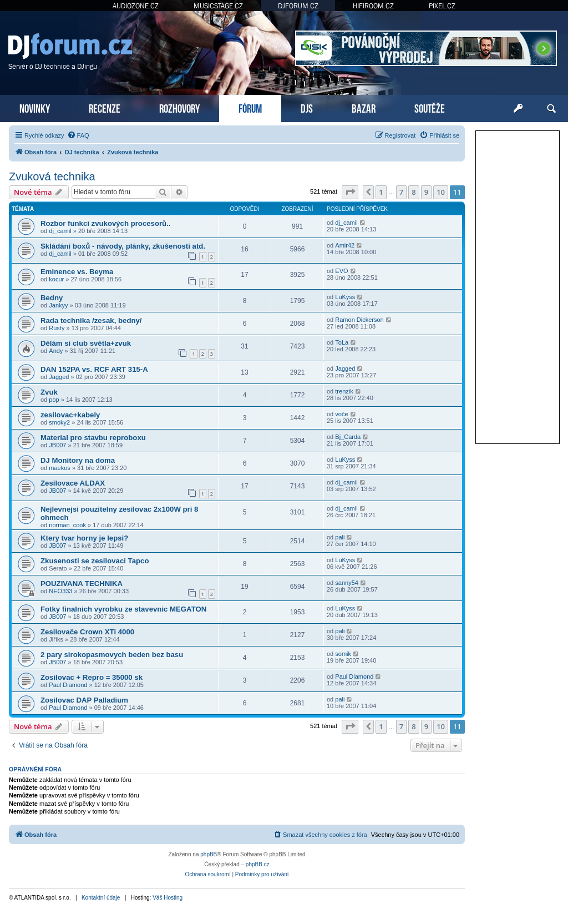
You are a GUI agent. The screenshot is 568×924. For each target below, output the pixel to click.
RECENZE (105, 107)
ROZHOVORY (179, 107)
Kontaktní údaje (101, 898)
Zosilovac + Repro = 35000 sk (92, 677)
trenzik (344, 391)
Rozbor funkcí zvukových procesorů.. (106, 223)
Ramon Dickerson (359, 320)
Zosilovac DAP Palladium (84, 700)
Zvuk (49, 392)
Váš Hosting (168, 898)
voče (341, 414)
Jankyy (58, 305)
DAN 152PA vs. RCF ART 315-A (94, 369)
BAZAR (364, 107)
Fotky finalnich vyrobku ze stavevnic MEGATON (123, 609)
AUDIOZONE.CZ (136, 6)
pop (54, 400)
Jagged (59, 377)
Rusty (57, 328)
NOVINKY (35, 107)
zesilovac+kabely (70, 415)
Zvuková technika (52, 176)
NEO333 (60, 591)
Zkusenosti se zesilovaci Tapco (95, 561)
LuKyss (345, 297)
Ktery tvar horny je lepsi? (84, 538)
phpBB (209, 854)
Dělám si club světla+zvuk (86, 343)
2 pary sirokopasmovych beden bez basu (112, 655)
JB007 (57, 445)
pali (340, 537)
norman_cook (67, 525)
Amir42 (345, 245)
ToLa (342, 342)
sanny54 (347, 583)
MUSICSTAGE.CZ (218, 6)
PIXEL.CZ (442, 6)
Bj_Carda (348, 437)
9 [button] (426, 192)
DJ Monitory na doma (78, 460)
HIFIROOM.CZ (373, 6)
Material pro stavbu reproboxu (93, 438)
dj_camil (60, 231)
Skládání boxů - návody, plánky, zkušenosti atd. (123, 246)
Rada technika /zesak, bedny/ (91, 320)
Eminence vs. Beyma (77, 272)
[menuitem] (78, 135)
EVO (341, 271)
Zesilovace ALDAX (73, 483)
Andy (56, 351)
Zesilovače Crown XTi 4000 (87, 632)
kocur (56, 279)
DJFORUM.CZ (298, 6)
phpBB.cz (258, 864)
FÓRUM (250, 107)
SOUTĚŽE (430, 107)
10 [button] (441, 192)
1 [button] (381, 192)
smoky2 (59, 422)
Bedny (52, 298)
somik (343, 654)
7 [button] (401, 192)
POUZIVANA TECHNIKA (82, 584)
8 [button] (414, 192)
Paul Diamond (68, 685)
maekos (60, 468)
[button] (350, 192)
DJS (307, 107)
